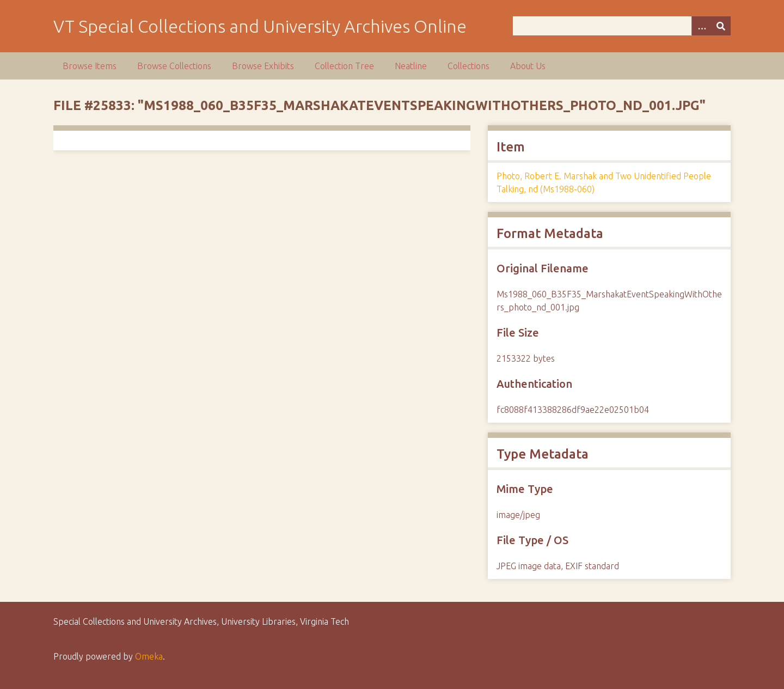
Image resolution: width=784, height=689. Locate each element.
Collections (468, 66)
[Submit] (721, 26)
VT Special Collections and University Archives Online (260, 26)
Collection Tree (344, 66)
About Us (528, 66)
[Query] (622, 26)
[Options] (701, 26)
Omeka (149, 656)
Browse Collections (174, 66)
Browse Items (90, 66)
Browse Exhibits (263, 66)
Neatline (411, 66)
